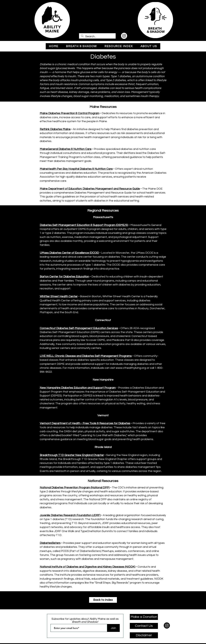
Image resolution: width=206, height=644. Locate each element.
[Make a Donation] (144, 617)
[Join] (113, 628)
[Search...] (97, 36)
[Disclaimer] (144, 635)
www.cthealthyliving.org (131, 368)
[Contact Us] (144, 626)
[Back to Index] (103, 600)
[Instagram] (124, 36)
